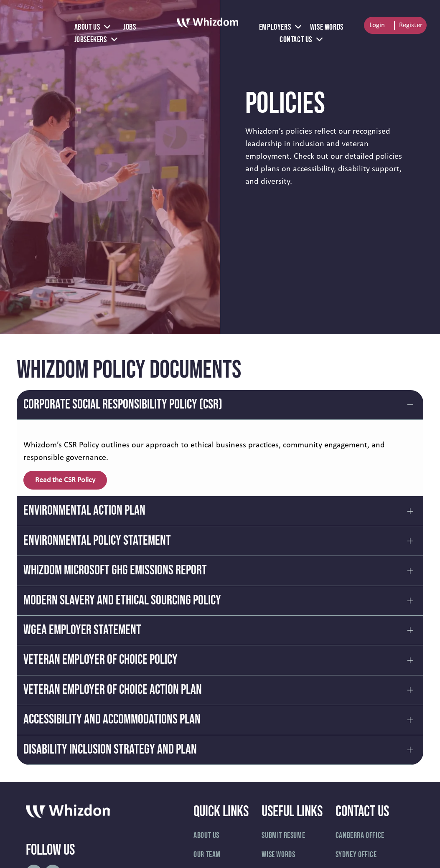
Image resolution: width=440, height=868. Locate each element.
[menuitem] (93, 27)
